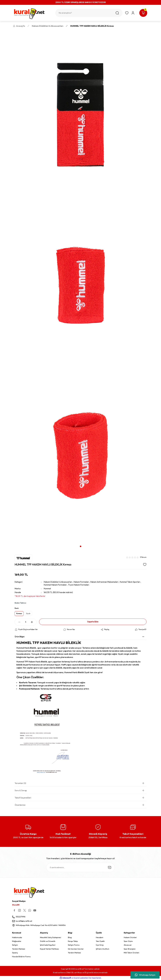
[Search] (89, 13)
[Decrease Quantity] (19, 622)
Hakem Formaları (81, 582)
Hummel (47, 589)
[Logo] (32, 14)
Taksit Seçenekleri (23, 798)
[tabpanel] (81, 286)
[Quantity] (26, 622)
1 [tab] (81, 546)
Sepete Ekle (93, 622)
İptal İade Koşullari (48, 945)
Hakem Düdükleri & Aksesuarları (58, 582)
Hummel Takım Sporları (130, 582)
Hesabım (100, 937)
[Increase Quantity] (32, 622)
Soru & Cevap (21, 790)
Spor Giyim (128, 941)
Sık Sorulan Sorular (76, 949)
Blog (70, 937)
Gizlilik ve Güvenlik (48, 941)
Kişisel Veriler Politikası (49, 949)
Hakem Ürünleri (130, 937)
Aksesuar (128, 945)
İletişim (15, 945)
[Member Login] (133, 13)
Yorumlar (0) (20, 783)
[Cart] (143, 13)
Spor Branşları (130, 949)
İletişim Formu (74, 945)
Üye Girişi (100, 945)
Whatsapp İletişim (145, 975)
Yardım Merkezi (19, 949)
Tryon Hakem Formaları (79, 585)
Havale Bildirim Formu (21, 957)
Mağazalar (17, 941)
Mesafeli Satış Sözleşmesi (51, 937)
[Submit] (110, 867)
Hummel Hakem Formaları (55, 585)
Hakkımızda (17, 937)
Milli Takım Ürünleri (131, 953)
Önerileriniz (20, 805)
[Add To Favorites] (145, 564)
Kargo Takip (73, 941)
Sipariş (15, 953)
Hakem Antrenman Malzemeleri (104, 582)
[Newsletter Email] (80, 867)
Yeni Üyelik (100, 941)
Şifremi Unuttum (103, 949)
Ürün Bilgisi (20, 637)
